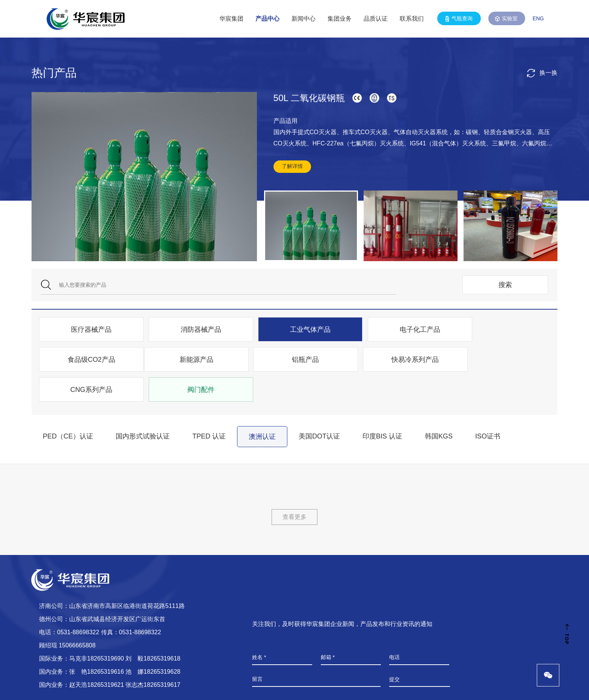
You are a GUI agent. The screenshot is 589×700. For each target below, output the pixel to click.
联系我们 (412, 19)
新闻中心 (304, 19)
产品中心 (267, 19)
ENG (538, 18)
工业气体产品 (294, 330)
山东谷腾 (549, 686)
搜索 (505, 285)
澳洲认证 (262, 407)
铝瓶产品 (191, 360)
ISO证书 (488, 407)
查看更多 (294, 488)
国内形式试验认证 (143, 407)
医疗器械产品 (88, 330)
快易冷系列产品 (294, 360)
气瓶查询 (459, 19)
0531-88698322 (78, 603)
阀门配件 (500, 360)
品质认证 (376, 19)
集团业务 (340, 19)
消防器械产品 (191, 330)
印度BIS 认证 (382, 407)
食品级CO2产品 (500, 330)
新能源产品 (88, 360)
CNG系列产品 (397, 360)
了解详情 (292, 166)
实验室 (507, 19)
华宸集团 (231, 19)
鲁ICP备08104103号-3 (186, 686)
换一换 (542, 73)
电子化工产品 (397, 330)
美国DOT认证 (319, 407)
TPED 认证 (209, 407)
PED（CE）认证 (68, 407)
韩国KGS (439, 407)
